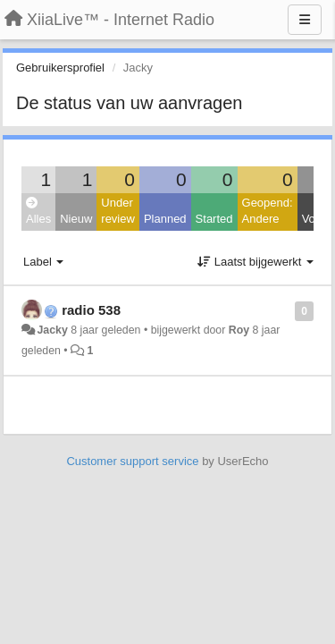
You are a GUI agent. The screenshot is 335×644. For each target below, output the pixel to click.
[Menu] (305, 20)
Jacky (52, 330)
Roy (239, 330)
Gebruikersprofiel (60, 68)
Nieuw (76, 219)
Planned (165, 219)
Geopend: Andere (268, 211)
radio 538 (91, 310)
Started (214, 219)
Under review (118, 211)
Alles (38, 212)
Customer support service (132, 461)
